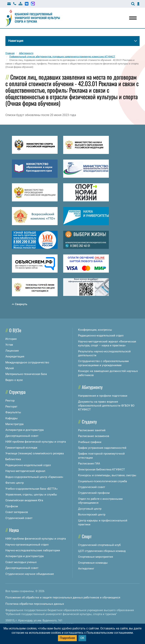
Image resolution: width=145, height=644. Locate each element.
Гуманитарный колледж (21, 448)
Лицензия (12, 351)
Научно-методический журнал (25, 471)
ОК (82, 638)
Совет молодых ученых (21, 562)
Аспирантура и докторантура (25, 430)
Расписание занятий (92, 430)
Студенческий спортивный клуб (99, 545)
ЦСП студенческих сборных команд (102, 551)
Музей (10, 368)
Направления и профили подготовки (103, 396)
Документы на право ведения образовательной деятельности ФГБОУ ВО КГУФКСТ (106, 406)
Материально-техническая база (26, 374)
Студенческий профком (94, 493)
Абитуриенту (92, 387)
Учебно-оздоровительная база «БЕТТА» (31, 489)
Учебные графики (90, 442)
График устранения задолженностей (102, 448)
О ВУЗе (15, 330)
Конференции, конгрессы (95, 330)
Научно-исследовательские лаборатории (33, 550)
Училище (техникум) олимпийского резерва (35, 453)
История (11, 339)
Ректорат (11, 407)
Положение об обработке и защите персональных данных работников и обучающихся (63, 597)
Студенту (89, 421)
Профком (12, 506)
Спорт (87, 536)
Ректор (10, 401)
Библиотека (13, 459)
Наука (14, 530)
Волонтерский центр (92, 515)
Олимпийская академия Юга (24, 500)
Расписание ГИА (89, 464)
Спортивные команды (93, 563)
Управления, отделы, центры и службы (31, 495)
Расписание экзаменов (94, 436)
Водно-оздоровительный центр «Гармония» (34, 477)
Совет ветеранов (17, 512)
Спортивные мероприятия (96, 557)
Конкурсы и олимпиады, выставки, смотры (107, 475)
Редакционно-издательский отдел (28, 465)
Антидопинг (86, 569)
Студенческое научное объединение (30, 574)
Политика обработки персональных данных (35, 604)
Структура (17, 392)
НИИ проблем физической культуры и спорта (36, 442)
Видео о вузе (14, 380)
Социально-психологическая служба (103, 481)
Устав (9, 345)
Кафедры (12, 418)
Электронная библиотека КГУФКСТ (101, 470)
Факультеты (13, 412)
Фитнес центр (15, 483)
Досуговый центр (90, 509)
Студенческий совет (19, 518)
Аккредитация (15, 356)
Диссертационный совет (22, 436)
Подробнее (67, 638)
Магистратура (14, 424)
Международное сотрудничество (27, 362)
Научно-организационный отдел (27, 545)
